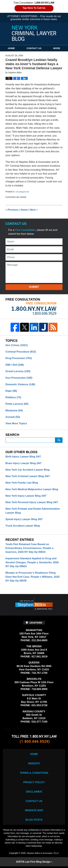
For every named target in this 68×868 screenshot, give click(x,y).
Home (11, 48)
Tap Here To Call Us (34, 8)
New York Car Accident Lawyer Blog (28, 470)
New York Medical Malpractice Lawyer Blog (32, 490)
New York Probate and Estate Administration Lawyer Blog (33, 511)
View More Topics (16, 424)
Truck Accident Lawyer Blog (23, 526)
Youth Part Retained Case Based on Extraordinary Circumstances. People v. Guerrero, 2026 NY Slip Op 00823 (30, 549)
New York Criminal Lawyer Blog (34, 33)
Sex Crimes (17, 345)
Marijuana (14, 411)
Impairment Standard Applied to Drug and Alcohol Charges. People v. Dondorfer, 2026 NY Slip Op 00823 (32, 563)
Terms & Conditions (34, 774)
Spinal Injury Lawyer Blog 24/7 (24, 520)
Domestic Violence (20, 384)
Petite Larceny (17, 404)
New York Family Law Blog (22, 483)
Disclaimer (34, 793)
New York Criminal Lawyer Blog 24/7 (28, 477)
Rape (11, 391)
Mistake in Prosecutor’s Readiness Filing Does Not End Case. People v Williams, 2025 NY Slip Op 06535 (33, 578)
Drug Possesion (19, 358)
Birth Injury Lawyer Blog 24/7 (23, 457)
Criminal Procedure (21, 352)
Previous (12, 210)
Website (34, 765)
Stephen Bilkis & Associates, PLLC (43, 855)
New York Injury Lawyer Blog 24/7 (26, 496)
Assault (13, 417)
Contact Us (34, 48)
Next (34, 210)
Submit (34, 287)
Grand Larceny (18, 371)
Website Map (34, 812)
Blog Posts (34, 822)
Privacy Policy (34, 784)
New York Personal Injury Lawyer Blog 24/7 (32, 503)
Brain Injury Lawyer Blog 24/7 (24, 464)
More (57, 48)
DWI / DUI (15, 365)
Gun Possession (19, 378)
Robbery (13, 398)
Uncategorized (22, 192)
